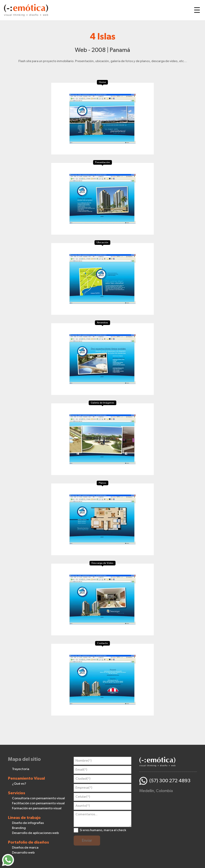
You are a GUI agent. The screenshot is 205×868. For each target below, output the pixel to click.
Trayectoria (21, 769)
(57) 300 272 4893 (170, 781)
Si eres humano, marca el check (103, 830)
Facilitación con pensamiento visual (38, 803)
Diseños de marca (25, 848)
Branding (19, 828)
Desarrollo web (23, 853)
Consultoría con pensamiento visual (38, 798)
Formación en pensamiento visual (37, 808)
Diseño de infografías (28, 823)
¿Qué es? (19, 784)
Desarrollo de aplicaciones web (35, 833)
